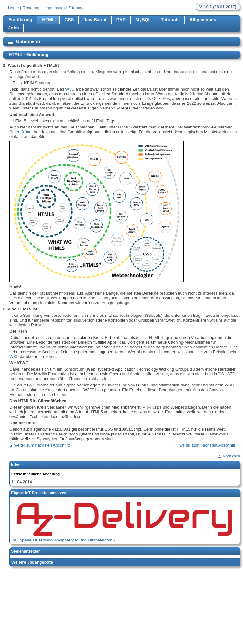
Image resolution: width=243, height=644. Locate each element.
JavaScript (95, 20)
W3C (70, 89)
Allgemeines (203, 20)
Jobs (13, 28)
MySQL (143, 20)
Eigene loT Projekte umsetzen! (39, 493)
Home (13, 8)
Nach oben (231, 456)
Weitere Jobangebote (32, 562)
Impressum (54, 8)
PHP (121, 20)
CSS (69, 20)
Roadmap (32, 8)
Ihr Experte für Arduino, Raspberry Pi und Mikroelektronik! (64, 540)
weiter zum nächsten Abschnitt (42, 445)
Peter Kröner (21, 132)
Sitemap (76, 8)
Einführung (20, 20)
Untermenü (28, 41)
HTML (48, 20)
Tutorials (170, 20)
